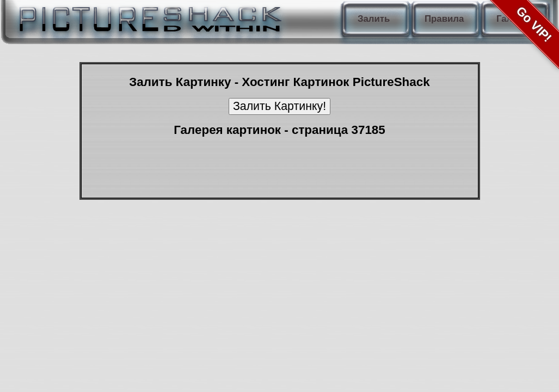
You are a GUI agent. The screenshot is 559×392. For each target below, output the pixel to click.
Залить (374, 19)
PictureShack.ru (148, 16)
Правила (444, 19)
